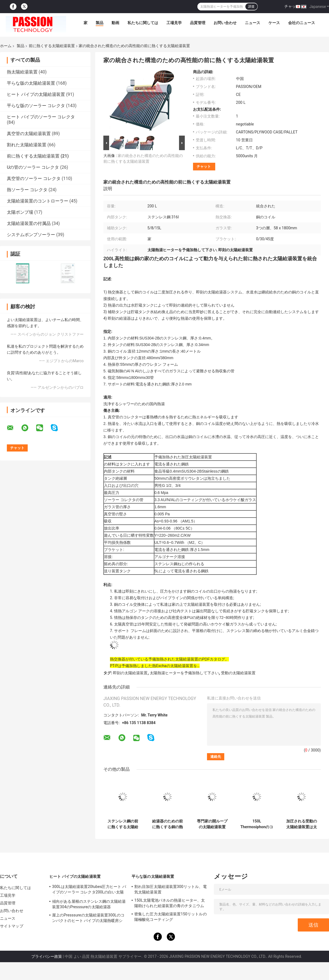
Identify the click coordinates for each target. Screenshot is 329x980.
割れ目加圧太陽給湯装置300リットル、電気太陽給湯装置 (171, 889)
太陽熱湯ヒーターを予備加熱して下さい (184, 673)
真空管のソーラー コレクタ (34, 178)
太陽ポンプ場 (20, 212)
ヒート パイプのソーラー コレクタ (41, 117)
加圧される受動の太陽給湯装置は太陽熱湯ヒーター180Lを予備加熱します (302, 824)
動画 (115, 23)
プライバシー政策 (47, 956)
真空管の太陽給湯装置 (29, 134)
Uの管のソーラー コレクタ (33, 167)
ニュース (253, 23)
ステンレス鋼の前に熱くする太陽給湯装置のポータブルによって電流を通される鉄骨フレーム (123, 824)
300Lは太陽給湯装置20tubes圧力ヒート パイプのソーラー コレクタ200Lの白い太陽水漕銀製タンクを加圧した (89, 890)
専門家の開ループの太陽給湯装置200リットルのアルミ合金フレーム (212, 824)
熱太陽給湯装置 (22, 72)
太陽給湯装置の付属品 (29, 223)
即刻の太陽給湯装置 (130, 673)
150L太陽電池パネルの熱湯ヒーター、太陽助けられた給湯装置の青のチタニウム (170, 903)
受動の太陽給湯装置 (238, 673)
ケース (274, 23)
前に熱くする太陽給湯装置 (52, 46)
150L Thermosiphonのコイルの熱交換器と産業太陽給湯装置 (257, 824)
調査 (251, 7)
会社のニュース (302, 23)
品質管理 (198, 23)
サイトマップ (12, 926)
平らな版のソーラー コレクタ (36, 106)
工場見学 (174, 23)
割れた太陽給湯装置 (27, 145)
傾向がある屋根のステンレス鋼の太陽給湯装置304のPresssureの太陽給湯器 (89, 904)
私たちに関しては (143, 23)
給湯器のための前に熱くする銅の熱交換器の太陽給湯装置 (168, 824)
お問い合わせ (225, 23)
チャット (292, 6)
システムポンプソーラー (31, 235)
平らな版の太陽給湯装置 (31, 83)
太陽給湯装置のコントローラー (38, 201)
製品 (100, 23)
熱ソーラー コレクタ (27, 190)
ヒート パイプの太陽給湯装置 (36, 94)
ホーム (6, 46)
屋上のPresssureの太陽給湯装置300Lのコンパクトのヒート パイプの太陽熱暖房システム (88, 919)
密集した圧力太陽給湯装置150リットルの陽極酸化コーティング (171, 917)
